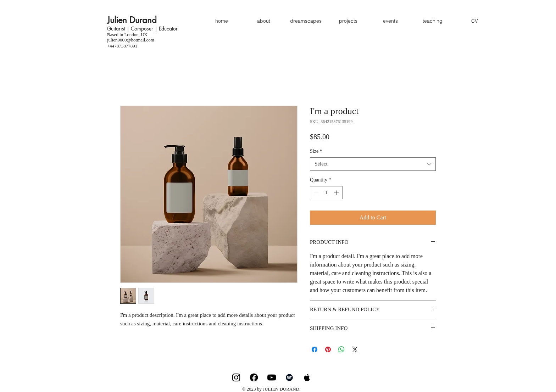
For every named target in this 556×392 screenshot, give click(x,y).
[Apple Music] (307, 377)
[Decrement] (315, 193)
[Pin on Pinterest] (328, 349)
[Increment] (337, 193)
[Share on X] (355, 349)
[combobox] (373, 164)
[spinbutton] (326, 193)
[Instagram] (236, 377)
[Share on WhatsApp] (341, 349)
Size (316, 151)
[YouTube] (272, 377)
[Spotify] (289, 377)
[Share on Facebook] (315, 349)
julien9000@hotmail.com (131, 40)
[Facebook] (254, 377)
